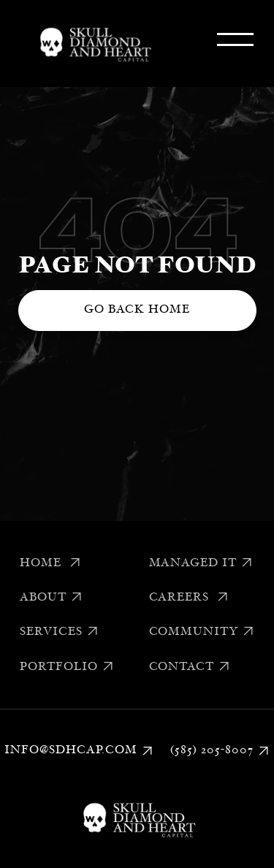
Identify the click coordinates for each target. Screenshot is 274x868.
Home (50, 563)
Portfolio (67, 667)
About (51, 598)
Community (202, 632)
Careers (189, 598)
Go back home (137, 310)
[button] (235, 43)
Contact (190, 667)
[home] (93, 43)
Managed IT (201, 563)
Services (59, 632)
